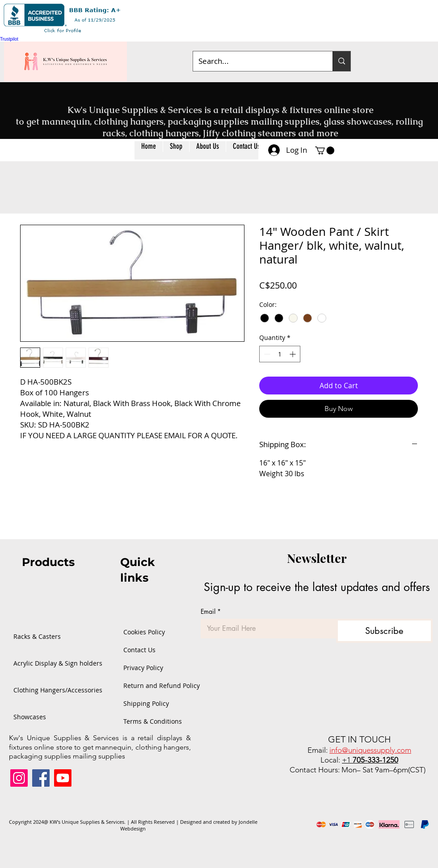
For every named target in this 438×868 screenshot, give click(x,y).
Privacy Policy (143, 668)
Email (211, 611)
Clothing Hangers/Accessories (42, 690)
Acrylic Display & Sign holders (42, 663)
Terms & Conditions (149, 721)
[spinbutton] (280, 354)
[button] (176, 150)
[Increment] (293, 354)
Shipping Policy (146, 703)
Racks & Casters (37, 636)
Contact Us (139, 650)
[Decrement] (266, 354)
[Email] (266, 629)
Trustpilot (9, 39)
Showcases (30, 717)
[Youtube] (63, 778)
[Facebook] (41, 778)
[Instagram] (19, 778)
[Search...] (256, 61)
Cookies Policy (144, 632)
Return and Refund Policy (149, 686)
